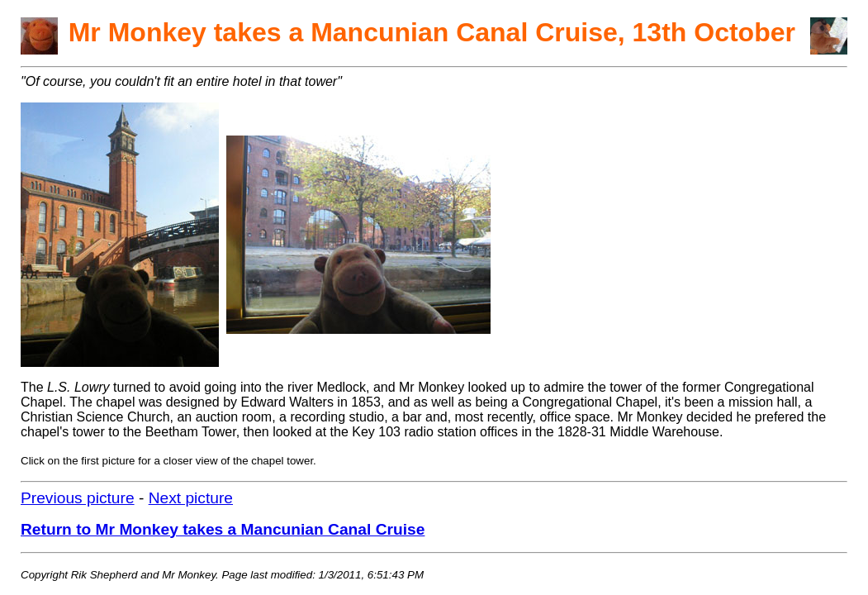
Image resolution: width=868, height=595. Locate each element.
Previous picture (78, 498)
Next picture (191, 498)
